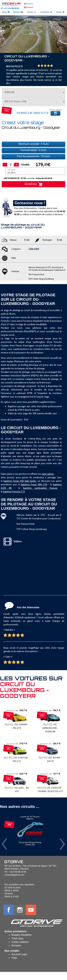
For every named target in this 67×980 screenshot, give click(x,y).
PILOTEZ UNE (50, 728)
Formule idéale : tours (33, 150)
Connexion (46, 12)
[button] (5, 34)
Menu (6, 12)
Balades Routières (22, 935)
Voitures (18, 12)
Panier (60, 12)
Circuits (31, 12)
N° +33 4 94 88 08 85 (10, 8)
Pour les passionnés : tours (34, 156)
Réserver (29, 7)
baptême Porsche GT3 (14, 491)
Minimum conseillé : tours (34, 144)
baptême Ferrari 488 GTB (34, 484)
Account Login (19, 954)
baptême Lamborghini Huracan (40, 488)
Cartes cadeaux (20, 942)
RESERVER (34, 184)
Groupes (16, 945)
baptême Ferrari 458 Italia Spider (20, 481)
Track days (17, 938)
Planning (29, 4)
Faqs (14, 958)
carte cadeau (48, 474)
